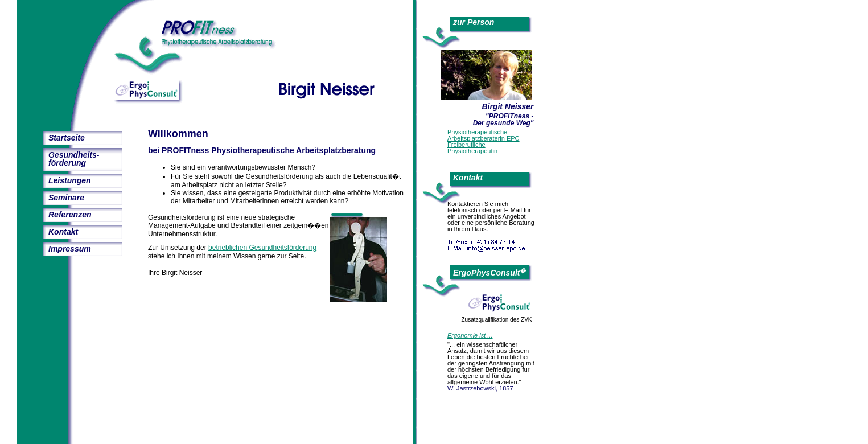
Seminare (66, 198)
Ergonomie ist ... (470, 335)
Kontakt (63, 232)
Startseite (67, 138)
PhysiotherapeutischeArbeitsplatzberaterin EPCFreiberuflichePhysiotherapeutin (484, 141)
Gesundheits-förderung (74, 159)
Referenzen (70, 215)
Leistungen (70, 180)
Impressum (70, 249)
